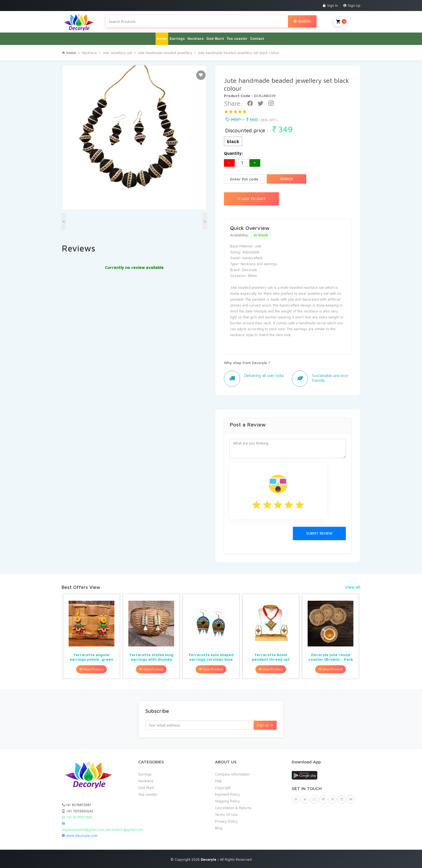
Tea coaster (237, 39)
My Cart (347, 22)
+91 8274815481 (76, 805)
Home (162, 39)
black (233, 142)
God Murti (215, 39)
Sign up (265, 725)
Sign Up (352, 5)
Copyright (223, 788)
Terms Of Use (226, 814)
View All (353, 587)
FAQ (218, 781)
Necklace (196, 39)
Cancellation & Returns (233, 808)
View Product (92, 669)
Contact (257, 39)
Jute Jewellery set (117, 53)
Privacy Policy (226, 821)
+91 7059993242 (78, 811)
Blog (219, 828)
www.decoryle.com (80, 835)
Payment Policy (227, 794)
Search (302, 21)
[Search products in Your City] (197, 21)
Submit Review (319, 533)
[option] (92, 636)
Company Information (232, 774)
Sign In (330, 5)
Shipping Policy (227, 801)
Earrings (177, 39)
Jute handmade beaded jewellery (165, 53)
